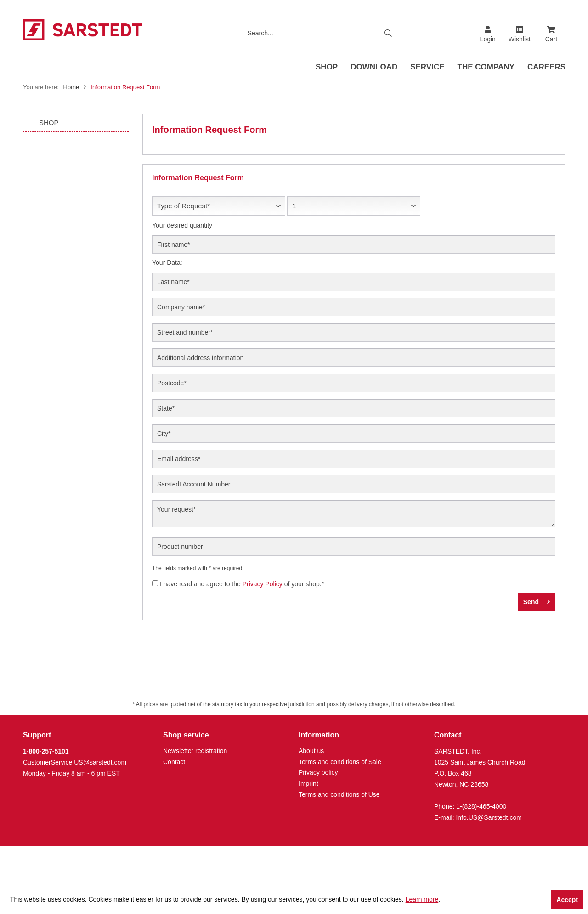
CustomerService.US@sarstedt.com (75, 762)
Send (537, 600)
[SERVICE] (427, 67)
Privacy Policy (263, 584)
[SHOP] (327, 67)
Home (71, 87)
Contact (174, 762)
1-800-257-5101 (46, 751)
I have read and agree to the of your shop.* (242, 584)
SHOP (49, 123)
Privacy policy (318, 772)
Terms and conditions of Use (339, 794)
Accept (567, 900)
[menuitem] (551, 30)
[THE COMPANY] (486, 67)
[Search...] (320, 33)
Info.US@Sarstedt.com (489, 817)
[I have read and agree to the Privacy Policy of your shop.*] (155, 583)
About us (311, 751)
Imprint (308, 783)
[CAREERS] (546, 67)
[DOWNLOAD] (374, 67)
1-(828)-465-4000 (481, 806)
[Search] (388, 33)
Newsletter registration (195, 751)
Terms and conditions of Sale (340, 762)
